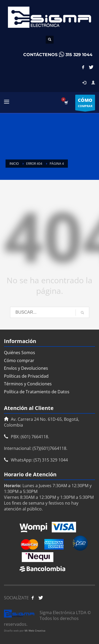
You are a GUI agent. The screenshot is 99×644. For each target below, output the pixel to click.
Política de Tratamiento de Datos (37, 392)
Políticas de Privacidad (26, 376)
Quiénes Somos (20, 353)
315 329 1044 (79, 55)
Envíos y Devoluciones (26, 368)
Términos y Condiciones (28, 384)
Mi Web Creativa (35, 631)
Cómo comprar (19, 360)
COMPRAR (85, 104)
